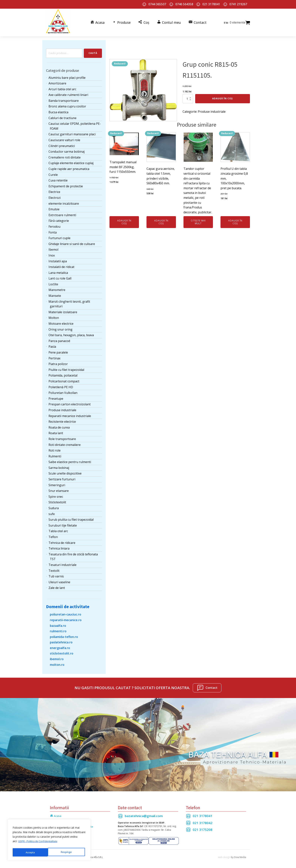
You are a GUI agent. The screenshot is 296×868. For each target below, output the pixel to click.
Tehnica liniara (59, 546)
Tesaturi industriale (62, 563)
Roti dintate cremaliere (65, 442)
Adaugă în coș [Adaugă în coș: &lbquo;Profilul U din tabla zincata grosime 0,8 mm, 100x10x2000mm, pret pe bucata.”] (235, 220)
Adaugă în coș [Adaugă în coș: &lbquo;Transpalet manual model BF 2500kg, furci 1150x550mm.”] (124, 220)
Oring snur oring (61, 327)
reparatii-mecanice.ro (66, 618)
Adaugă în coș (222, 96)
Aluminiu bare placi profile (67, 75)
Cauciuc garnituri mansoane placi (72, 132)
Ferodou (54, 224)
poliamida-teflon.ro (64, 635)
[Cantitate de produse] (188, 96)
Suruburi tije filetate (63, 523)
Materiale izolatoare (63, 310)
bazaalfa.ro (58, 623)
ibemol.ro (57, 657)
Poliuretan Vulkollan (63, 391)
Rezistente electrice (62, 419)
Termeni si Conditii (61, 819)
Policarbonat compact (64, 379)
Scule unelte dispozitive (65, 471)
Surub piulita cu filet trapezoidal (71, 517)
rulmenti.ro (58, 629)
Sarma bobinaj (59, 465)
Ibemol (53, 247)
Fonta (53, 230)
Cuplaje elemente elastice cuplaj (71, 161)
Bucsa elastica (58, 110)
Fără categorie (59, 219)
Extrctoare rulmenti (62, 213)
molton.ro (57, 662)
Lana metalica (58, 270)
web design (224, 855)
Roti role (55, 448)
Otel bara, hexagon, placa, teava (71, 333)
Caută (93, 51)
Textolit (54, 568)
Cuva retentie (58, 178)
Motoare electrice (61, 321)
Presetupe (56, 396)
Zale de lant (57, 586)
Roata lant (56, 431)
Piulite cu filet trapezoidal (66, 367)
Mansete (55, 294)
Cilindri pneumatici (62, 144)
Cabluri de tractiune (62, 116)
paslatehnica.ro (61, 640)
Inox (52, 253)
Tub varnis (56, 574)
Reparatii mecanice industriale (70, 414)
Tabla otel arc (58, 529)
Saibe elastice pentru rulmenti (70, 460)
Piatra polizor (58, 362)
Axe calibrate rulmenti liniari (68, 93)
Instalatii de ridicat (61, 265)
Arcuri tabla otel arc (62, 87)
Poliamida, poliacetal (63, 373)
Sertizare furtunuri (62, 477)
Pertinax (54, 356)
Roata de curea (59, 425)
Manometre (57, 288)
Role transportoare (62, 437)
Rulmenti (55, 454)
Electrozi (55, 195)
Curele (53, 172)
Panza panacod (59, 339)
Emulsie (54, 207)
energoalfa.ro (60, 646)
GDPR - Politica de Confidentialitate (40, 843)
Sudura (54, 506)
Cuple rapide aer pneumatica (69, 167)
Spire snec (56, 494)
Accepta (68, 852)
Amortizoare (57, 81)
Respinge (31, 852)
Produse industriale (62, 408)
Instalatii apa (58, 259)
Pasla (52, 344)
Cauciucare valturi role (64, 138)
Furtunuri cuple (59, 236)
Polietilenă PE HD (61, 385)
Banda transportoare (64, 98)
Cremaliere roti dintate (65, 155)
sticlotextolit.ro (62, 651)
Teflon (53, 535)
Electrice (54, 190)
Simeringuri (57, 483)
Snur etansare (59, 489)
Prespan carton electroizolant (70, 402)
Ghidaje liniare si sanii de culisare (72, 242)
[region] (49, 841)
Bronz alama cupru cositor (67, 104)
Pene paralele (58, 350)
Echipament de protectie (66, 184)
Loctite (53, 282)
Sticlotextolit (57, 500)
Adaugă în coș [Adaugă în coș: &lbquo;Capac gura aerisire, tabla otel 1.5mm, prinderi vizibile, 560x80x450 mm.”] (161, 220)
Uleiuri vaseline (59, 580)
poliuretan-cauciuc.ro (66, 612)
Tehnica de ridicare (62, 540)
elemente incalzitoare (64, 201)
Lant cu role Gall (60, 276)
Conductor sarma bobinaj (67, 149)
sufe (52, 512)
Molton (54, 316)
